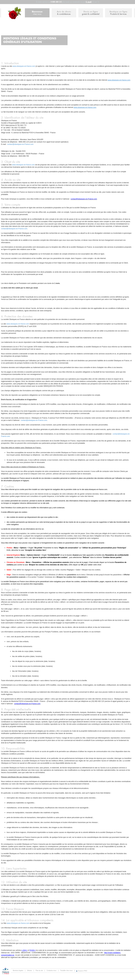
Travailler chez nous (66, 971)
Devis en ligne (91, 13)
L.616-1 (24, 950)
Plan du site (39, 971)
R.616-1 (33, 950)
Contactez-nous (51, 971)
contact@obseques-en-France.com (20, 144)
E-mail (89, 2)
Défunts (29, 971)
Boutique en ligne (118, 13)
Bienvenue (37, 13)
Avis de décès (64, 13)
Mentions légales (18, 971)
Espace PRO (83, 971)
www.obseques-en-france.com (24, 66)
